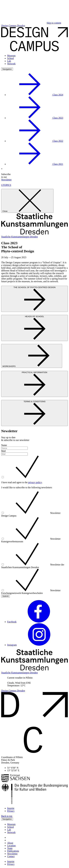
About (10, 843)
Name (4, 445)
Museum (11, 56)
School (10, 58)
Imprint (11, 808)
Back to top (7, 816)
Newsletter (6, 180)
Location (11, 846)
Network (11, 64)
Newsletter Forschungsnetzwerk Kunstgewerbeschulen (31, 592)
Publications (13, 851)
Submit (5, 596)
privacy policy (35, 482)
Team (10, 848)
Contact (11, 856)
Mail (3, 451)
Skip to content (54, 23)
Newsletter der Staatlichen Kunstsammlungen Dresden (33, 566)
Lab (9, 61)
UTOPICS (6, 185)
